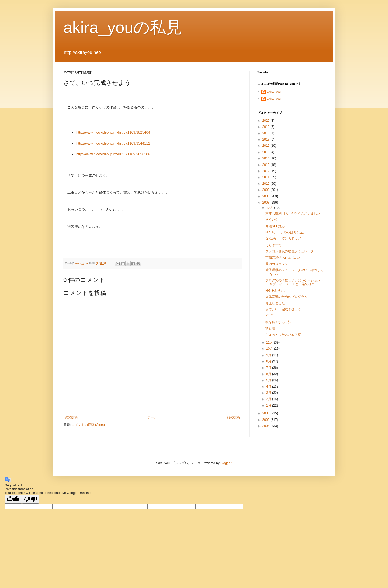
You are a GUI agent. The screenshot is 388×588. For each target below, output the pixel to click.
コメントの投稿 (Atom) (88, 425)
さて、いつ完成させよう (283, 309)
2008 (266, 196)
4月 (269, 387)
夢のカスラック (277, 264)
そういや (272, 220)
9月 (269, 355)
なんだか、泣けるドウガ (283, 239)
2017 (266, 139)
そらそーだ (273, 245)
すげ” (269, 316)
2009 (266, 190)
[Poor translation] (30, 499)
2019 (266, 127)
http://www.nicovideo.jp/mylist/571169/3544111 (113, 143)
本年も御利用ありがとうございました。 (295, 213)
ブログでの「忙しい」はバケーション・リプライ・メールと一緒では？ (295, 282)
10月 (270, 349)
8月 (269, 361)
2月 (269, 399)
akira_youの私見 (123, 27)
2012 (266, 171)
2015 (266, 152)
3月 (269, 393)
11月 (270, 342)
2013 (266, 165)
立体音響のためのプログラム (286, 297)
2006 (266, 413)
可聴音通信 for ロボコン (283, 258)
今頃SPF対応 (275, 226)
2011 (266, 177)
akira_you (274, 92)
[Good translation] (13, 499)
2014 (266, 158)
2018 (266, 133)
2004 (266, 426)
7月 (269, 368)
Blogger (226, 463)
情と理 (270, 328)
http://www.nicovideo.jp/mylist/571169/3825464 (113, 132)
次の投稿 (71, 417)
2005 (266, 420)
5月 (269, 380)
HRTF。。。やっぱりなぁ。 (286, 232)
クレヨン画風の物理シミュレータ (290, 251)
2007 (266, 202)
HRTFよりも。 (276, 290)
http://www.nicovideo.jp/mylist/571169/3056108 (113, 154)
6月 (269, 374)
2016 (266, 146)
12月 (270, 208)
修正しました (275, 303)
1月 (269, 405)
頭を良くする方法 (278, 322)
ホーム (152, 417)
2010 (266, 184)
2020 (266, 121)
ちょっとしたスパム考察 (283, 335)
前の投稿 (233, 417)
